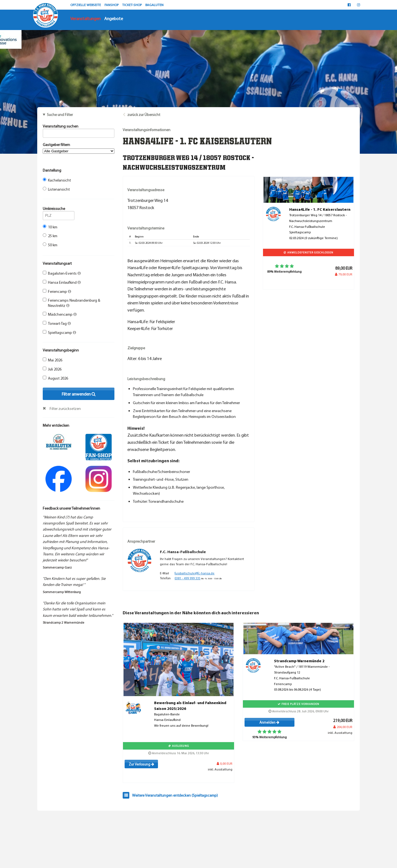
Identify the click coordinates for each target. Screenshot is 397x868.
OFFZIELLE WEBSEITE (86, 5)
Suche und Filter (60, 115)
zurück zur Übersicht (144, 115)
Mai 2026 (53, 360)
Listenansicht (56, 189)
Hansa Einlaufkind (62, 282)
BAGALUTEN (154, 5)
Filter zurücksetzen (65, 409)
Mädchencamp (60, 314)
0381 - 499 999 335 (187, 578)
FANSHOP (112, 5)
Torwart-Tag (57, 323)
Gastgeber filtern (79, 148)
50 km (50, 245)
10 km (50, 227)
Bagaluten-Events (62, 273)
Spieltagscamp (59, 332)
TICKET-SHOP (132, 5)
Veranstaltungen (85, 18)
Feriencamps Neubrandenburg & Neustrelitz (72, 303)
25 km (50, 236)
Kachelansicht (57, 180)
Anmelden (269, 722)
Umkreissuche (59, 209)
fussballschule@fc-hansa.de (195, 573)
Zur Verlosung (141, 764)
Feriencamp (57, 291)
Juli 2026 (52, 369)
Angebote (114, 18)
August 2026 (55, 378)
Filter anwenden (79, 394)
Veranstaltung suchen (79, 127)
